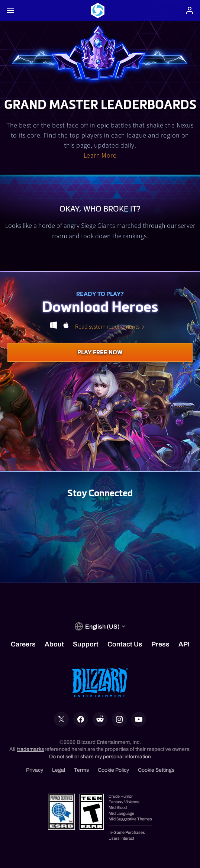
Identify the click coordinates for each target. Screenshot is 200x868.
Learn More (100, 155)
